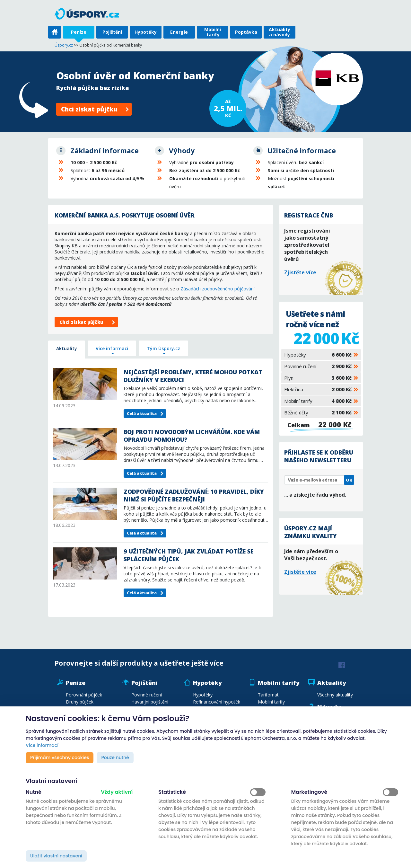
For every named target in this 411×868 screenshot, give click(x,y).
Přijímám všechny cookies (60, 757)
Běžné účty (318, 412)
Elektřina (318, 389)
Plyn (318, 378)
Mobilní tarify (213, 32)
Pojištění (112, 32)
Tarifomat (268, 695)
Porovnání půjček (84, 695)
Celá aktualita (142, 414)
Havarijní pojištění (150, 702)
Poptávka (246, 32)
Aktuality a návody (280, 32)
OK (349, 480)
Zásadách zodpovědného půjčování (218, 289)
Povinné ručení (318, 366)
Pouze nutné (115, 757)
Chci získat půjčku (89, 109)
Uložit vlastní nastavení (56, 856)
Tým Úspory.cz (163, 348)
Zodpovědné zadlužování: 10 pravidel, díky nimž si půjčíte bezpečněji (194, 495)
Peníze (79, 32)
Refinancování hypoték (217, 702)
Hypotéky (146, 32)
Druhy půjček (80, 702)
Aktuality (67, 348)
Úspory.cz (64, 45)
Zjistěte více (300, 272)
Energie (179, 32)
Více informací (112, 348)
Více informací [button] (42, 745)
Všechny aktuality (335, 695)
